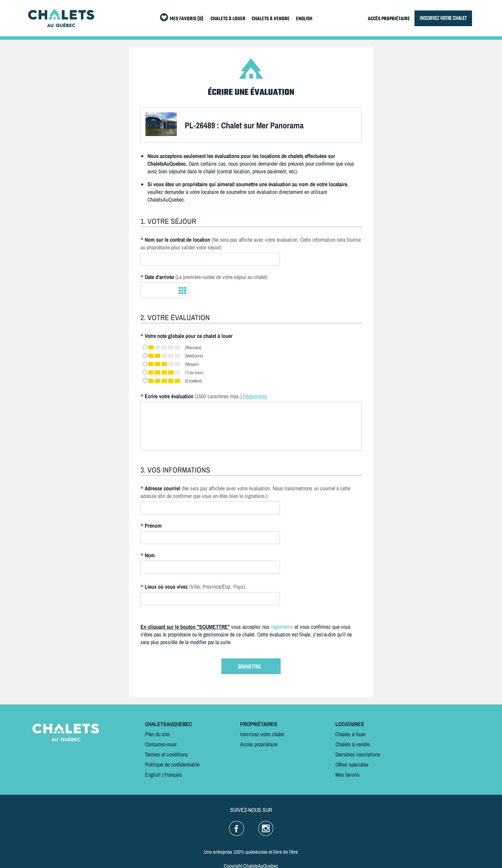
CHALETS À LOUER (228, 19)
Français (173, 775)
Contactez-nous (161, 744)
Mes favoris (347, 775)
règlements (282, 627)
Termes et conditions (166, 754)
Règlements (255, 396)
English (153, 775)
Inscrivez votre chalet (262, 734)
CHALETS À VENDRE (271, 19)
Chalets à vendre (352, 744)
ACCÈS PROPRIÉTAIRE (389, 19)
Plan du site (157, 734)
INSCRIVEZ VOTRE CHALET (443, 18)
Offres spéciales (352, 764)
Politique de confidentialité (172, 764)
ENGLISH (304, 19)
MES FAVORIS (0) (187, 19)
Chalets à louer (351, 734)
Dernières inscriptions (358, 754)
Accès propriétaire (259, 744)
